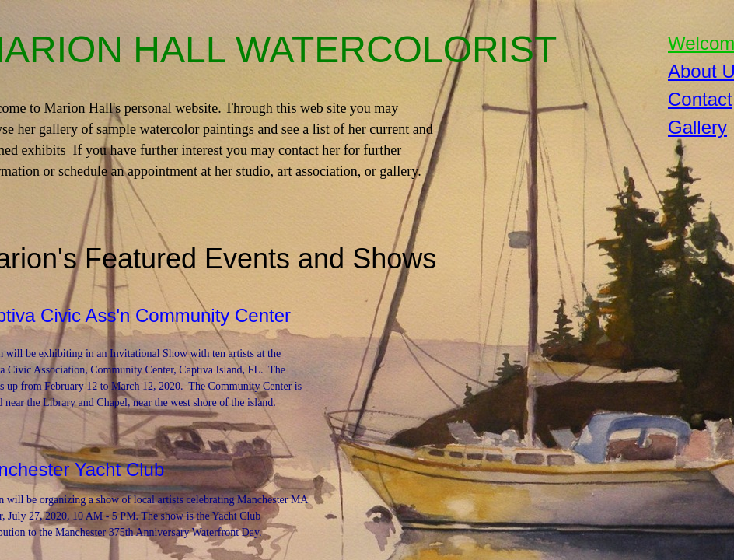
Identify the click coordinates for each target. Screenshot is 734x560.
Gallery (697, 127)
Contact (700, 99)
